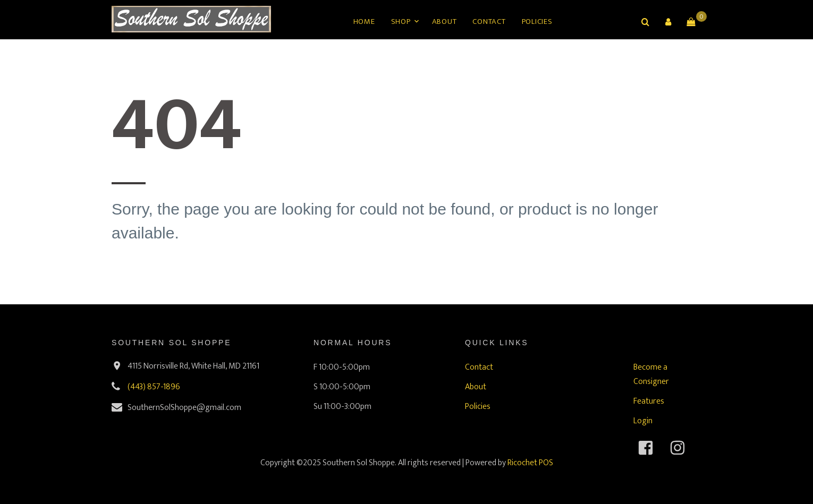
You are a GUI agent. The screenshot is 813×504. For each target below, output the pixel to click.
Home (364, 22)
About (444, 22)
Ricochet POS (530, 463)
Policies (537, 22)
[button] (668, 22)
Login (643, 421)
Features (649, 401)
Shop (401, 22)
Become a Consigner (651, 374)
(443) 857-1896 (154, 387)
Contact (489, 22)
